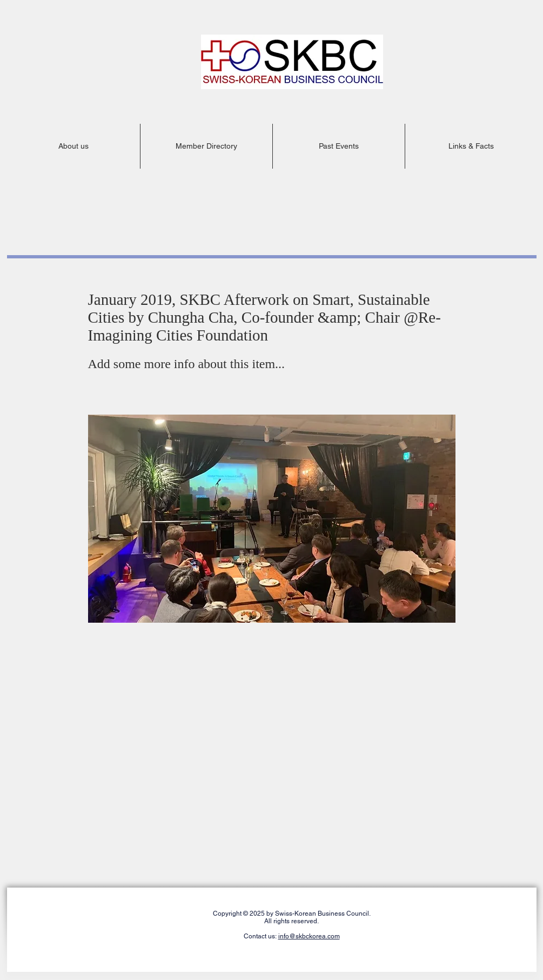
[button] (74, 146)
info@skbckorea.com (309, 936)
